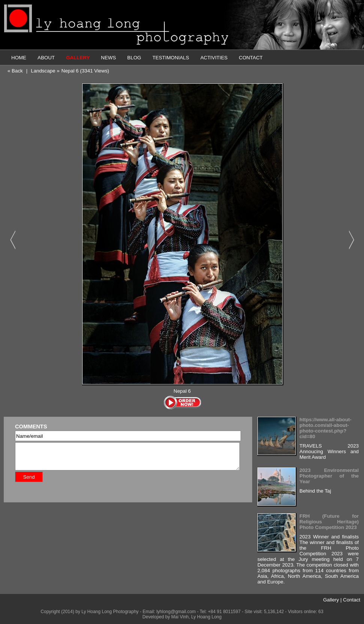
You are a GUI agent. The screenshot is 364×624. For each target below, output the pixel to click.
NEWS (108, 58)
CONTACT (251, 58)
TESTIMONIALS (171, 58)
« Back (15, 71)
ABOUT (46, 58)
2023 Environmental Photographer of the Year (329, 476)
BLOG (134, 58)
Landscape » (45, 71)
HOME (19, 58)
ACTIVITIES (214, 58)
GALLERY (78, 58)
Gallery (331, 600)
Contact (352, 600)
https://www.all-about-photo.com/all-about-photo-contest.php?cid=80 (326, 428)
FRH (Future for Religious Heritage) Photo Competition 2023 (329, 522)
